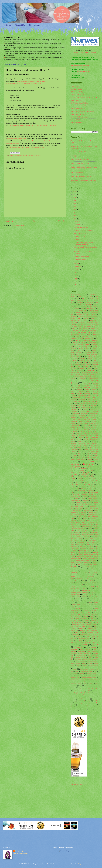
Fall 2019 (86, 429)
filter (97, 435)
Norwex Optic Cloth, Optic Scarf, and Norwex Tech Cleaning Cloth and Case (84, 168)
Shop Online (34, 25)
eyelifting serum (76, 425)
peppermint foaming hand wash (79, 593)
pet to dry (77, 597)
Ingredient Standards (76, 89)
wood (77, 707)
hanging (74, 457)
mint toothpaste (93, 540)
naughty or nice (74, 562)
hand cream (81, 455)
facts (92, 427)
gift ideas (75, 449)
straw (77, 661)
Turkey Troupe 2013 (80, 233)
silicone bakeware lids (86, 634)
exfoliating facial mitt (93, 424)
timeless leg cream (92, 675)
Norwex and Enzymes (80, 260)
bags (80, 329)
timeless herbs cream (80, 675)
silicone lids (79, 636)
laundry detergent (92, 499)
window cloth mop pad (83, 705)
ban (98, 329)
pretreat (85, 603)
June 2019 (86, 479)
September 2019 (84, 630)
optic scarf (78, 583)
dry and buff (82, 404)
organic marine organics (90, 583)
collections (94, 366)
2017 (74, 207)
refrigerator (86, 611)
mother (77, 548)
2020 (74, 198)
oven (92, 587)
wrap (90, 709)
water (95, 697)
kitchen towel (93, 497)
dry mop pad (80, 406)
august (86, 320)
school (84, 626)
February (86, 433)
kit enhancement (94, 493)
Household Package (91, 467)
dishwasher (87, 394)
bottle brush (88, 346)
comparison (82, 368)
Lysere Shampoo (93, 513)
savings (95, 624)
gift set (81, 449)
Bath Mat (84, 330)
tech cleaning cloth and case (87, 669)
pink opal (85, 599)
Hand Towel (90, 455)
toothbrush (94, 685)
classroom (79, 362)
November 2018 (93, 573)
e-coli (97, 407)
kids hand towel (75, 489)
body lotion (95, 340)
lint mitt (87, 505)
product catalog (76, 605)
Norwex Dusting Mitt (77, 173)
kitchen (84, 495)
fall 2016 (79, 429)
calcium (88, 348)
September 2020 (95, 630)
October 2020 (78, 579)
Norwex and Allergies (77, 123)
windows (94, 705)
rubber (77, 619)
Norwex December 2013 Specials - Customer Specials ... (84, 243)
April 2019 (94, 319)
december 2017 (86, 386)
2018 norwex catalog (92, 301)
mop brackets (74, 546)
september (82, 628)
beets (89, 334)
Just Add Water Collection (84, 481)
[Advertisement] (28, 233)
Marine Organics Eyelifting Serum (90, 526)
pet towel (85, 597)
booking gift (94, 344)
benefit (78, 336)
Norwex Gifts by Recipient (82, 257)
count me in (77, 374)
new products (87, 562)
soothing (81, 642)
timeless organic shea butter (78, 679)
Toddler (91, 683)
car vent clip (79, 352)
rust (71, 621)
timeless (81, 673)
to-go (85, 683)
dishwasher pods (82, 396)
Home (9, 25)
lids (73, 503)
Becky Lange (19, 851)
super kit (85, 665)
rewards (86, 617)
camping (94, 348)
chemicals (73, 360)
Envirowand (74, 418)
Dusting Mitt (86, 407)
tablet (91, 667)
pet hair (92, 595)
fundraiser (79, 447)
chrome (72, 362)
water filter (73, 699)
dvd (93, 407)
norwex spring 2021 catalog (89, 571)
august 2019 (82, 323)
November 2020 (84, 575)
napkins (75, 550)
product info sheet (87, 605)
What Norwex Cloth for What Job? (81, 152)
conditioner (80, 370)
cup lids (75, 381)
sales (97, 623)
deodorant (80, 390)
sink (93, 638)
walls (77, 695)
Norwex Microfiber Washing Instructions (82, 111)
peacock (95, 591)
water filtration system (84, 699)
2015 (74, 213)
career (95, 352)
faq (96, 431)
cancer (78, 350)
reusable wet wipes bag (76, 617)
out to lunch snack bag (84, 587)
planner (78, 601)
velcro (95, 693)
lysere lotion (83, 513)
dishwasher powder (93, 396)
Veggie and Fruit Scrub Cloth (83, 693)
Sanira (82, 624)
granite (74, 451)
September (78, 267)
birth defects (85, 336)
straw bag (83, 661)
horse (87, 462)
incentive (83, 469)
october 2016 (81, 577)
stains (91, 657)
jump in (97, 477)
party (95, 589)
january (82, 471)
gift (91, 447)
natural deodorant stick (86, 550)
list (87, 507)
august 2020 (90, 323)
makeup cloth (82, 516)
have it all (82, 457)
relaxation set (74, 613)
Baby (74, 325)
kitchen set (85, 497)
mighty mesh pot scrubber (78, 540)
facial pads (86, 427)
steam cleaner (78, 659)
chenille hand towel (85, 360)
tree (76, 689)
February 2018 (76, 435)
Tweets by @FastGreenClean (79, 784)
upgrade (76, 691)
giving (87, 449)
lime (85, 503)
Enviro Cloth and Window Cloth (80, 163)
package (84, 589)
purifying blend (81, 607)
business (81, 348)
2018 (74, 204)
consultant (91, 370)
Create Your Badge (65, 851)
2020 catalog (89, 305)
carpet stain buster (81, 354)
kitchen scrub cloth (75, 497)
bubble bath (73, 348)
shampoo (78, 632)
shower (97, 632)
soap (76, 642)
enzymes (94, 418)
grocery (74, 453)
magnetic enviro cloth (93, 514)
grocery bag (81, 453)
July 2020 (91, 477)
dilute (72, 392)
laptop (72, 499)
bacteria (25, 156)
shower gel (75, 634)
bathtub (95, 332)
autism (97, 323)
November (78, 225)
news (79, 564)
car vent (72, 352)
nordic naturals (93, 564)
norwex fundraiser (93, 569)
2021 (74, 195)
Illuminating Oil (74, 469)
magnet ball (84, 514)
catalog (79, 356)
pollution (94, 601)
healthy (72, 459)
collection (86, 366)
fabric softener (86, 425)
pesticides (86, 595)
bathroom (31, 156)
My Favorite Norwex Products (79, 103)
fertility (92, 435)
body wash (73, 344)
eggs (80, 409)
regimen (94, 611)
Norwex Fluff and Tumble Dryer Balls (81, 176)
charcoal (82, 358)
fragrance (73, 441)
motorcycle (91, 548)
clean (86, 362)
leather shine (85, 501)
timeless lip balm (75, 677)
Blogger (80, 864)
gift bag (97, 447)
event (82, 421)
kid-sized (94, 481)
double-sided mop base (88, 402)
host (92, 461)
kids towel (91, 491)
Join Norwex (84, 475)
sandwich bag (76, 624)
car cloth (88, 350)
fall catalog (82, 431)
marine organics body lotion (86, 524)
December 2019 (76, 388)
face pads (94, 425)
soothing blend (88, 642)
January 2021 (78, 473)
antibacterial (19, 156)
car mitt (94, 350)
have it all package (92, 457)
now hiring (93, 575)
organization (88, 585)
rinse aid (92, 617)
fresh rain (94, 443)
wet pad (89, 701)
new (81, 562)
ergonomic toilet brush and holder (87, 420)
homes (82, 462)
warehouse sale (85, 695)
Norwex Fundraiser (76, 100)
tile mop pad (74, 673)
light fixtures (79, 503)
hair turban (94, 453)
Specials (96, 645)
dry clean (73, 406)
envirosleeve (85, 414)
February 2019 (85, 435)
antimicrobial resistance (91, 317)
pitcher (72, 601)
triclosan (81, 689)
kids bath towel (88, 483)
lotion (76, 509)
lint (82, 505)
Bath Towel (93, 330)
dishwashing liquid (90, 398)
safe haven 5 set (95, 621)
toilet (80, 685)
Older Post (62, 221)
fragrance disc (80, 441)
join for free (96, 473)
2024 (74, 192)
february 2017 (95, 433)
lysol (72, 514)
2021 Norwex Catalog (77, 92)
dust (79, 407)
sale (91, 622)
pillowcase (78, 599)
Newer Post (8, 221)
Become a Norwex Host (77, 95)
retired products (82, 613)
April (76, 282)
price (91, 603)
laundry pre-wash (75, 501)
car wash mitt (88, 352)
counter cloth (85, 374)
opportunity (90, 581)
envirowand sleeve (84, 418)
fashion (72, 433)
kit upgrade (76, 495)
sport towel (89, 649)
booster (77, 346)
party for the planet (75, 591)
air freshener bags (81, 311)
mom (78, 544)
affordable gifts (90, 309)
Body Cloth (86, 340)
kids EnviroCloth (93, 487)
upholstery (82, 691)
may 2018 (91, 530)
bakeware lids (86, 329)
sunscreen (90, 663)
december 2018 (95, 386)
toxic (85, 687)
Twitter (81, 53)
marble (79, 518)
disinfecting (82, 400)
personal (93, 593)
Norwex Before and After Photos (80, 159)
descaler (87, 390)
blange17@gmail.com (84, 72)
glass (92, 449)
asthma (80, 321)
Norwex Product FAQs (77, 114)
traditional (91, 687)
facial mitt (79, 427)
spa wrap (77, 645)
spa (94, 642)
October (77, 264)
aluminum (86, 313)
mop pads (91, 546)
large (77, 499)
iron (77, 471)
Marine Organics (81, 522)
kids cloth (91, 485)
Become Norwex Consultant (78, 334)
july (93, 475)
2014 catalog (93, 295)
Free (87, 441)
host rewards (75, 464)
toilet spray (87, 685)
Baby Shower (78, 326)
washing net (89, 697)
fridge (92, 445)
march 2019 (73, 520)
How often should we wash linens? (84, 230)
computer (90, 368)
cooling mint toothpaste (87, 372)
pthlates (95, 605)
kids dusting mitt (82, 487)
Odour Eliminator (75, 581)
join (88, 473)
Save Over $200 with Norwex (79, 117)
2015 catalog (82, 297)
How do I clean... (79, 239)
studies (84, 663)
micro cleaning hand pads (88, 534)
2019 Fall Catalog (90, 303)
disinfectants (74, 400)
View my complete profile (21, 854)
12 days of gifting (75, 295)
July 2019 (84, 477)
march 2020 (82, 520)
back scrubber (88, 326)
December (78, 221)
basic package (76, 330)
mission (72, 542)
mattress (90, 528)
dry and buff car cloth (92, 404)
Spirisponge (74, 649)
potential (79, 603)
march (85, 518)
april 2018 (86, 319)
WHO (76, 703)
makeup (74, 516)
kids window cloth (79, 493)
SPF (88, 647)
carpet (72, 354)
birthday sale (74, 338)
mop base (94, 544)
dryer (87, 406)
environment (76, 414)
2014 (74, 216)
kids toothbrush (81, 491)
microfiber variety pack (91, 538)
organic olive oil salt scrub (77, 585)
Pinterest (87, 53)
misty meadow (80, 542)
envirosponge (82, 415)
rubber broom (84, 619)
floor (74, 437)
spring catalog (74, 653)
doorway (95, 400)
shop (84, 632)
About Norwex (75, 86)
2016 (74, 210)
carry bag (73, 356)
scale (72, 627)
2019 (74, 201)
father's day (79, 433)
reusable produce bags (91, 615)
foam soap (78, 439)
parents (90, 589)
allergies (78, 313)
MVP (97, 548)
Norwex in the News (76, 120)
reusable (90, 613)
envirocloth (95, 412)
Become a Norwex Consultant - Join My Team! (84, 98)
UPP (88, 691)
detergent (94, 390)
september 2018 (74, 630)
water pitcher (95, 699)
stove (72, 661)
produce (96, 603)
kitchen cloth (93, 495)
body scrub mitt (92, 342)
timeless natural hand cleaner (89, 677)
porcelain (73, 603)
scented (77, 627)
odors (95, 579)
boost (72, 346)
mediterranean (85, 532)
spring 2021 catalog (92, 651)
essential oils (74, 421)
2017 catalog (85, 299)
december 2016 (77, 386)
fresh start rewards (84, 445)
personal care (75, 595)
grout (88, 453)
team (74, 669)
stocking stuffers (87, 659)
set (73, 632)
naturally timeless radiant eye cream (86, 560)
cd (85, 356)
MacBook (77, 514)
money (83, 544)
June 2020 (92, 479)
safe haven (77, 621)
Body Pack (75, 342)
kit (86, 493)
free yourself (74, 443)
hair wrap (73, 455)
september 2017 (92, 628)
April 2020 (73, 321)
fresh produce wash (84, 443)
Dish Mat (79, 394)
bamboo (93, 329)
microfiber (87, 536)
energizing (86, 409)
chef (96, 358)
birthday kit (93, 336)
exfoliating (73, 424)
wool (82, 707)
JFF (84, 473)
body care (78, 340)
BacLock (96, 326)
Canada (72, 350)
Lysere (86, 509)
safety (87, 623)
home (76, 462)
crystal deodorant (82, 378)
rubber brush (93, 619)
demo (74, 390)
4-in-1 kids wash (75, 309)
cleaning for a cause (86, 364)
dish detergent (90, 392)
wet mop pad (81, 701)
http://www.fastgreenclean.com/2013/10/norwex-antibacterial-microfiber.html (32, 125)
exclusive (88, 421)
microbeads (78, 536)
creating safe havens (92, 376)
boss (82, 346)
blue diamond (89, 338)
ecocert (74, 409)
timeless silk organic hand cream (85, 681)
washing (72, 697)
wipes (72, 707)
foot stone (86, 439)
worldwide (84, 709)
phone (72, 599)
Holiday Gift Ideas (79, 236)
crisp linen (73, 378)
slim (80, 640)
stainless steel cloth (81, 655)
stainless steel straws (81, 657)
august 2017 (93, 321)
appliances (73, 319)
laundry (82, 499)
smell (85, 640)
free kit (94, 441)
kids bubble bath (80, 485)
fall (96, 427)
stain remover (87, 653)
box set (95, 346)
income (90, 469)
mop (88, 544)
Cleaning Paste (75, 156)
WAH (72, 695)
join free (75, 475)
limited (90, 503)
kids (72, 483)
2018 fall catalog (81, 301)
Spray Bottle (82, 651)
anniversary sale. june (83, 315)
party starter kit (86, 591)
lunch (81, 509)
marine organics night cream (79, 528)
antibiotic (81, 317)
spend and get (79, 647)
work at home (90, 707)
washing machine (80, 697)
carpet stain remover (92, 354)
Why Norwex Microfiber (86, 703)
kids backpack (79, 483)
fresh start (73, 445)
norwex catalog (82, 569)
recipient (78, 609)
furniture (86, 447)
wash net (94, 695)
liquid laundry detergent (77, 507)
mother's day (84, 548)
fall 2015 (73, 429)
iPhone (72, 471)
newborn (95, 562)
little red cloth (93, 507)
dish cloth (82, 392)
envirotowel (92, 415)
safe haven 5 (85, 621)
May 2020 (77, 532)
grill (97, 451)
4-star (83, 309)
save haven (88, 624)
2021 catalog (84, 307)
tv (86, 689)
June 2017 (79, 479)
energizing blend (95, 409)
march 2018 (94, 518)
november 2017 (83, 573)
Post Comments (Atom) (18, 225)
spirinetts (94, 647)
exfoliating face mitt (82, 424)
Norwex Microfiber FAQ (78, 109)
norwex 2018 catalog (88, 567)
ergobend (73, 420)
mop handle (83, 546)
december (96, 383)
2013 (74, 219)
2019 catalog (79, 303)
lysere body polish (94, 509)
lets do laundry (95, 501)
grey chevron (91, 451)
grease (80, 451)
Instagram (93, 53)
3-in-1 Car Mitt (93, 307)
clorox (79, 366)
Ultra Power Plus (93, 689)
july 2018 (77, 477)
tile (96, 671)
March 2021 (90, 520)
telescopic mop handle (86, 671)
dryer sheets (73, 407)
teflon (77, 671)
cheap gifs (90, 358)
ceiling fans (90, 356)
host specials (75, 467)
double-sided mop (75, 402)
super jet (79, 665)
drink (76, 404)
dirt (76, 392)
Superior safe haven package (81, 667)
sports (95, 649)
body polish (83, 342)
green (85, 451)
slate (76, 640)
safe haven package (78, 623)
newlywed (73, 564)
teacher (96, 667)
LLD (72, 509)
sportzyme (73, 651)
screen (90, 627)
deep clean (96, 388)
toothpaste (73, 687)
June (76, 276)
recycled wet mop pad (87, 609)
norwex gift (74, 571)
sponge (82, 649)
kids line (84, 489)
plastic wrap (86, 601)
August (77, 270)
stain (81, 653)
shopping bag (90, 632)
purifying (73, 607)
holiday (90, 459)
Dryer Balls (93, 406)
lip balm (94, 505)
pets (90, 597)
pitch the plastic (93, 599)
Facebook (76, 53)
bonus (87, 344)
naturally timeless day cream (84, 556)
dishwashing (77, 398)
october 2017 (90, 577)
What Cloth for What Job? (78, 106)
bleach (81, 338)
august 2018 (74, 323)
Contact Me (20, 25)
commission (74, 368)
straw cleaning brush (92, 661)
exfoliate (94, 421)
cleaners (77, 364)
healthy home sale (81, 459)
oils (84, 581)
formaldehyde (93, 439)
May (76, 279)
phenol (95, 597)
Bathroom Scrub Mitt (84, 332)
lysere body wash (77, 510)
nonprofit (85, 564)
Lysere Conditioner (88, 510)
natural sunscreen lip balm (84, 552)
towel (40, 156)
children (95, 360)
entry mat (75, 412)
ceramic (96, 356)
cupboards (84, 381)
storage (95, 659)
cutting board (86, 384)
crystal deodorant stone (93, 378)
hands (97, 455)
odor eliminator (88, 579)
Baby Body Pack (82, 325)
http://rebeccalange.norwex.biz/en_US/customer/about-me (26, 148)
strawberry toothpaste (76, 663)
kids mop (91, 489)
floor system (81, 437)
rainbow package (90, 607)
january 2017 (90, 471)
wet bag (74, 701)
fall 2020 (93, 429)
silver (36, 156)
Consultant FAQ (75, 372)
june (73, 479)
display (89, 400)
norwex (74, 566)
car (82, 350)
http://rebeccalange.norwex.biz (17, 139)
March (76, 285)
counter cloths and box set (80, 376)
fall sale (90, 431)
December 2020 (86, 388)
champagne (75, 358)
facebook (73, 427)
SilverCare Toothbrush (84, 638)
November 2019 (74, 575)
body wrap (81, 344)
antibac (12, 156)
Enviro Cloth (84, 411)
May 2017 (84, 530)
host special (89, 464)
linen (78, 505)
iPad (96, 469)
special (84, 645)
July (76, 273)
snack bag (91, 640)
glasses (97, 449)
